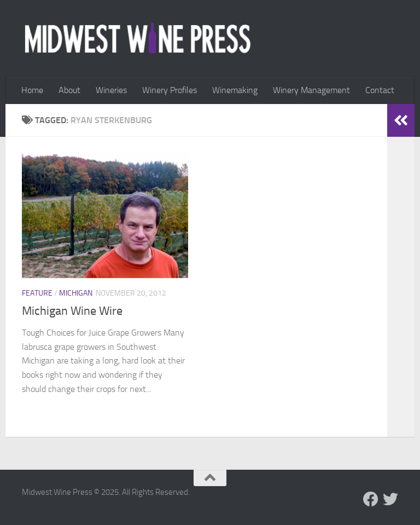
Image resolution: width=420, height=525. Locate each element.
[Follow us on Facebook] (371, 499)
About (69, 90)
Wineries (111, 90)
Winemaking (235, 90)
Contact (380, 90)
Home (32, 90)
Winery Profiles (170, 90)
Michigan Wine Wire (72, 311)
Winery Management (311, 90)
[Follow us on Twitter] (390, 499)
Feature (37, 293)
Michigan (76, 293)
